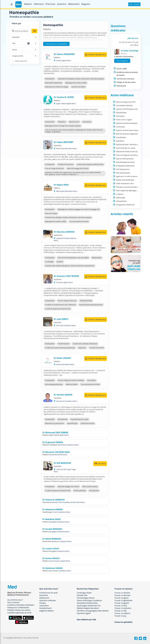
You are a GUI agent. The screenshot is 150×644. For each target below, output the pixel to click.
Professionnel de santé (48, 593)
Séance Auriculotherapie (125, 180)
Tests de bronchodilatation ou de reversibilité (73, 258)
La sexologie (49, 262)
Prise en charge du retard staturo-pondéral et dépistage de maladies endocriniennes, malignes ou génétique (74, 131)
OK (34, 31)
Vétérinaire (39, 4)
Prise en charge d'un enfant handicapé (71, 380)
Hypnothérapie (72, 423)
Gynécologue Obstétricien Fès (89, 606)
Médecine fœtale (72, 384)
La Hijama (120, 194)
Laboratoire (44, 606)
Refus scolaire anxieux (90, 487)
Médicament (74, 4)
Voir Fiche (100, 463)
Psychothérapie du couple (80, 419)
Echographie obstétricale (125, 205)
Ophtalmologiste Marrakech (88, 608)
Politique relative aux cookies (19, 610)
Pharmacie (50, 4)
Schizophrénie (63, 419)
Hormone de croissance (125, 79)
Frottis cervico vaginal (124, 120)
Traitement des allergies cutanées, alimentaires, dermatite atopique (81, 79)
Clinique (43, 603)
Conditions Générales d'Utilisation (21, 605)
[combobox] (24, 37)
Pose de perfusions (123, 173)
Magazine (86, 4)
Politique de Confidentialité (18, 608)
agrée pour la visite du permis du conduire (132, 176)
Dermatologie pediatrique (54, 384)
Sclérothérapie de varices (125, 162)
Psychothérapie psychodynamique (91, 305)
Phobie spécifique (80, 491)
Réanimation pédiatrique (54, 83)
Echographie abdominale (125, 166)
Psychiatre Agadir (84, 613)
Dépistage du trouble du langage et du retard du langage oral (79, 209)
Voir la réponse (122, 61)
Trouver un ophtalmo (123, 608)
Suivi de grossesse (123, 169)
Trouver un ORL (121, 611)
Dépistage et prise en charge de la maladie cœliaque (63, 126)
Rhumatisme (121, 86)
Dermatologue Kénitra (86, 598)
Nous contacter (13, 602)
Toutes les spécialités (123, 622)
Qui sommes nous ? (15, 600)
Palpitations (62, 122)
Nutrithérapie (121, 137)
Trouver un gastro (121, 598)
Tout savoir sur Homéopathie (56, 44)
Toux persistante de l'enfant (79, 221)
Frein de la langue (51, 213)
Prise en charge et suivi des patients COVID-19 (133, 155)
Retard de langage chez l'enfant (78, 168)
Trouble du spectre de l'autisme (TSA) (58, 309)
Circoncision (121, 127)
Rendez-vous (96, 55)
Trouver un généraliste (123, 600)
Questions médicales (48, 600)
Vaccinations (87, 122)
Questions (62, 4)
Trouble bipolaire (64, 344)
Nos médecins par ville (86, 619)
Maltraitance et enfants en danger (57, 87)
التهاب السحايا (122, 69)
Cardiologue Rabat (84, 593)
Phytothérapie (121, 113)
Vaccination (120, 116)
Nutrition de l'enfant (78, 87)
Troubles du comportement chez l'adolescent (60, 305)
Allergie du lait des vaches (126, 82)
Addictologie (121, 198)
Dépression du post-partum (55, 423)
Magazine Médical (46, 611)
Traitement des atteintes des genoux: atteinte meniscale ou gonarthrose (70, 266)
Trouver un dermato (122, 595)
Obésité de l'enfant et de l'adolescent (130, 152)
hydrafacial (120, 141)
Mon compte (134, 4)
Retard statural (74, 122)
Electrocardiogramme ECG (126, 102)
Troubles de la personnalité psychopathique (60, 348)
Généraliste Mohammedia (87, 603)
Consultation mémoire (124, 105)
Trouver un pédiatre (122, 613)
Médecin (28, 4)
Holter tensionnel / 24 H (125, 183)
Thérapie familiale (86, 301)
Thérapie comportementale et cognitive (131, 187)
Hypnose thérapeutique (125, 159)
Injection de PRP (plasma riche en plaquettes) (133, 109)
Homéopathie (50, 79)
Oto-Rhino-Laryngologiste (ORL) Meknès (93, 611)
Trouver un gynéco (122, 603)
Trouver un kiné (121, 606)
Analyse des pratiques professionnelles (90, 164)
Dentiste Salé (82, 595)
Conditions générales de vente (19, 613)
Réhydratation (97, 258)
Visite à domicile (21, 61)
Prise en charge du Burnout (54, 168)
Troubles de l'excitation (66, 164)
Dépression (82, 348)
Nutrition (60, 262)
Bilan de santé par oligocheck (127, 134)
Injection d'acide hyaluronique (127, 130)
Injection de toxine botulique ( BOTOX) (130, 123)
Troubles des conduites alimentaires (85, 344)
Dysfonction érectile (88, 423)
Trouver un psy (120, 616)
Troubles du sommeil (97, 348)
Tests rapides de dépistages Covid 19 (130, 191)
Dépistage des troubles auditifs (76, 83)
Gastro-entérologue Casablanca (89, 600)
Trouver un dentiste (122, 593)
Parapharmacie (45, 608)
